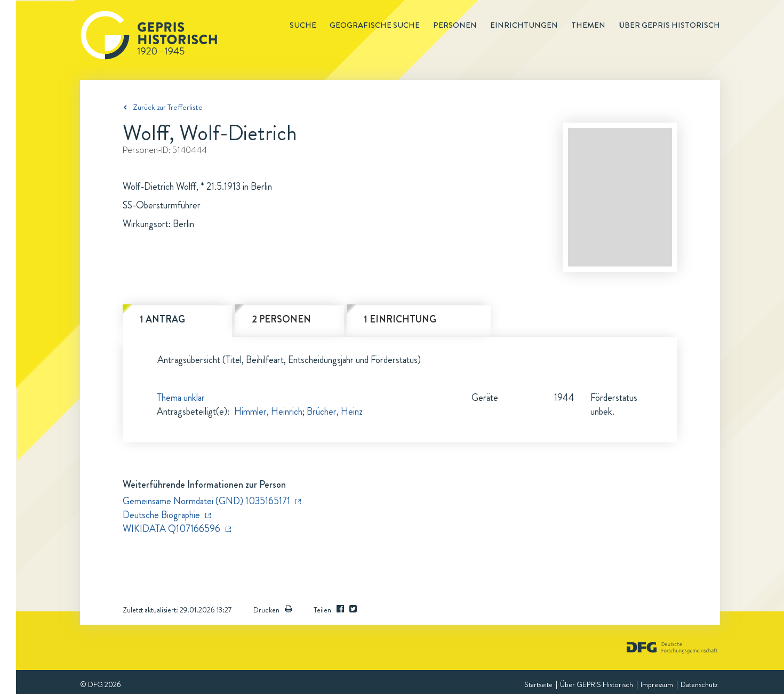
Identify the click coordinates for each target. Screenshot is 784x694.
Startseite (538, 684)
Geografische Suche (375, 25)
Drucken (273, 610)
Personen (455, 25)
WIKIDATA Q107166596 (171, 529)
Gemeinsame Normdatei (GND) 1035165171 (206, 501)
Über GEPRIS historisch (669, 25)
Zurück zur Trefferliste (168, 107)
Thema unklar (181, 398)
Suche (303, 25)
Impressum (657, 684)
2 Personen (281, 319)
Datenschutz (699, 684)
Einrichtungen (524, 25)
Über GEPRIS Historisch (597, 684)
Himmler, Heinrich (268, 411)
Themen (588, 25)
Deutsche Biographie (161, 515)
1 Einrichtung (400, 319)
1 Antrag (162, 319)
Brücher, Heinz (335, 411)
